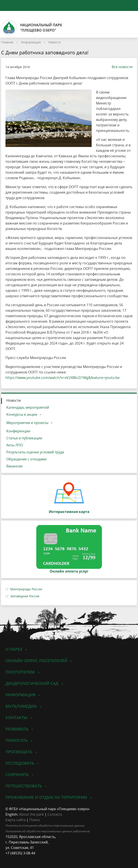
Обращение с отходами (26, 459)
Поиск (35, 820)
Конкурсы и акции (22, 414)
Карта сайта (16, 820)
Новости (55, 42)
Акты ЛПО (15, 445)
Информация (31, 42)
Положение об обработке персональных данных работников (47, 831)
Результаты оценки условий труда (35, 452)
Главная (7, 42)
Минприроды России (26, 589)
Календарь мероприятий (28, 407)
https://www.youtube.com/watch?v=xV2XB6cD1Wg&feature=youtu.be (63, 378)
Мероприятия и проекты (27, 423)
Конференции (18, 431)
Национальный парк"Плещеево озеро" (32, 28)
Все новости (120, 67)
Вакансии (14, 466)
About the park (31, 814)
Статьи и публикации (24, 438)
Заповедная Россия (25, 596)
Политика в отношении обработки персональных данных (45, 826)
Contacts (55, 814)
